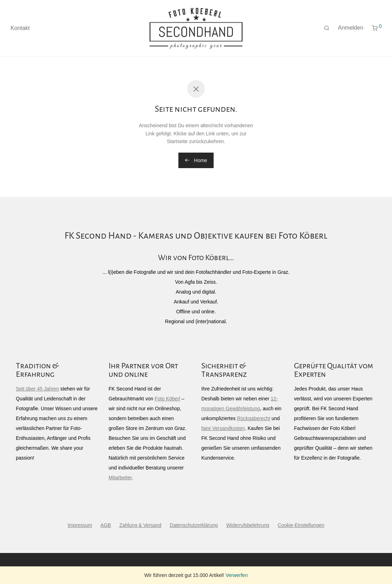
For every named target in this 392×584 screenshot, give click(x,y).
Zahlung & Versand (140, 525)
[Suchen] (327, 28)
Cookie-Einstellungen (301, 525)
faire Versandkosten (223, 428)
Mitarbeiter (120, 478)
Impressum (80, 525)
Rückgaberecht (253, 418)
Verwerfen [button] (237, 575)
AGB (106, 525)
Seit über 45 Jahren (37, 389)
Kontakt (20, 28)
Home (196, 160)
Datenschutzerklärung (194, 525)
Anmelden (351, 28)
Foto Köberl (167, 399)
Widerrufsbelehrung (248, 525)
